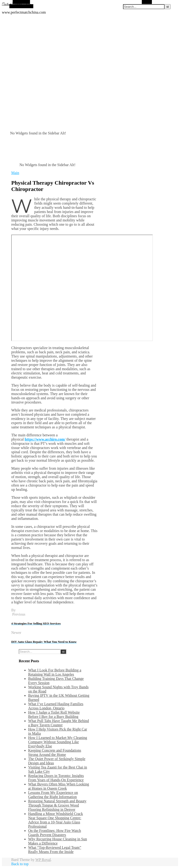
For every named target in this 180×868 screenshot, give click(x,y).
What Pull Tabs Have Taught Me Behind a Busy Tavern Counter (58, 723)
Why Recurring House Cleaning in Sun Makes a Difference (58, 841)
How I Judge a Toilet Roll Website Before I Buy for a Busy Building (54, 714)
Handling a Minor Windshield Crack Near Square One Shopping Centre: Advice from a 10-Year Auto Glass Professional (56, 820)
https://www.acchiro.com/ (45, 439)
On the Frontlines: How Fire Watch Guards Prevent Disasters (55, 833)
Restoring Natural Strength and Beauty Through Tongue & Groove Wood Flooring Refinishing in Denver (57, 805)
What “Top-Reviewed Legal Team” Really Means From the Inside (55, 850)
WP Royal (43, 860)
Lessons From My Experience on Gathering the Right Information (53, 795)
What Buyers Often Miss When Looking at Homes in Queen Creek (59, 786)
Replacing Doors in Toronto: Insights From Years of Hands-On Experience (56, 778)
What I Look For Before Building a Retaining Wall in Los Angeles (55, 672)
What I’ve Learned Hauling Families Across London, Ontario (56, 706)
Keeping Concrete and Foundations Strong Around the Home (55, 752)
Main (15, 173)
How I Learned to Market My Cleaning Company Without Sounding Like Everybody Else (58, 742)
